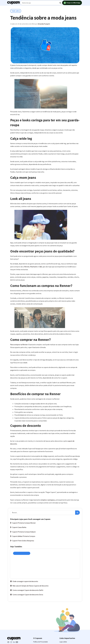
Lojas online (63, 642)
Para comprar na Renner (19, 345)
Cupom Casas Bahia (18, 527)
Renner (27, 267)
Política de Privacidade (41, 642)
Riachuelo (34, 267)
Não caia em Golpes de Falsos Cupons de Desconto (29, 586)
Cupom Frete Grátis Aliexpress (22, 541)
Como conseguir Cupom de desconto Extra (27, 595)
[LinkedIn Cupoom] (14, 642)
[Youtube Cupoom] (17, 642)
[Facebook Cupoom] (8, 642)
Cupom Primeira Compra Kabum (23, 532)
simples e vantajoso (48, 500)
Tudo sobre (16, 11)
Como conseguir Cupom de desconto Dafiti (27, 590)
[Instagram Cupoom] (11, 642)
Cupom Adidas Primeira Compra (23, 536)
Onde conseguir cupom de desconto (24, 581)
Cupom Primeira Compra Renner (23, 523)
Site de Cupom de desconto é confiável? (30, 558)
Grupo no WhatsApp (72, 3)
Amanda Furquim (44, 24)
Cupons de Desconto (22, 553)
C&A (40, 267)
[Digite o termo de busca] (41, 3)
